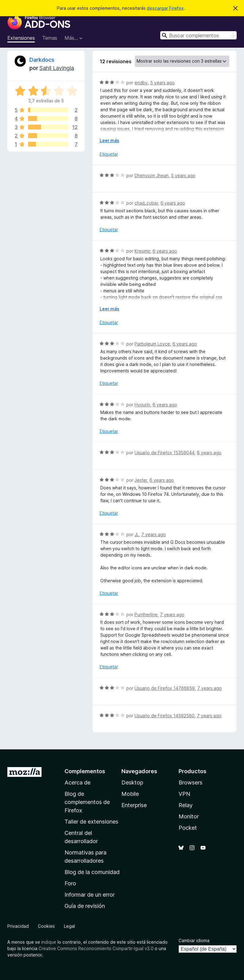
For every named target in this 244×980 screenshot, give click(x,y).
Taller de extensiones (91, 822)
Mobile (130, 794)
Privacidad (18, 926)
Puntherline (146, 614)
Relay (186, 805)
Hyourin (142, 405)
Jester (141, 480)
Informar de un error (90, 895)
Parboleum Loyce (152, 344)
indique (49, 942)
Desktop (132, 783)
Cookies (46, 926)
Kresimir (142, 251)
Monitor (189, 816)
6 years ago (173, 203)
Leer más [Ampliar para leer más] (109, 140)
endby (141, 83)
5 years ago (162, 83)
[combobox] (198, 35)
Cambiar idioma (194, 940)
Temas (50, 38)
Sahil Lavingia (57, 68)
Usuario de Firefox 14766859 (165, 688)
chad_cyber (146, 203)
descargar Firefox (165, 8)
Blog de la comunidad (92, 872)
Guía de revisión (85, 906)
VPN (184, 794)
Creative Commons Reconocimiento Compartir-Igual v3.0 (96, 948)
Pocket (188, 828)
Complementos (85, 771)
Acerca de (78, 783)
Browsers (190, 783)
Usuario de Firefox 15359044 (165, 453)
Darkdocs (42, 60)
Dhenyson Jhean (152, 176)
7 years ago (153, 534)
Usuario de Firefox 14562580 (165, 716)
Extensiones (21, 38)
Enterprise (134, 805)
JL (137, 534)
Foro (70, 883)
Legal (69, 926)
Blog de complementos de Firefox (87, 802)
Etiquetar (109, 154)
